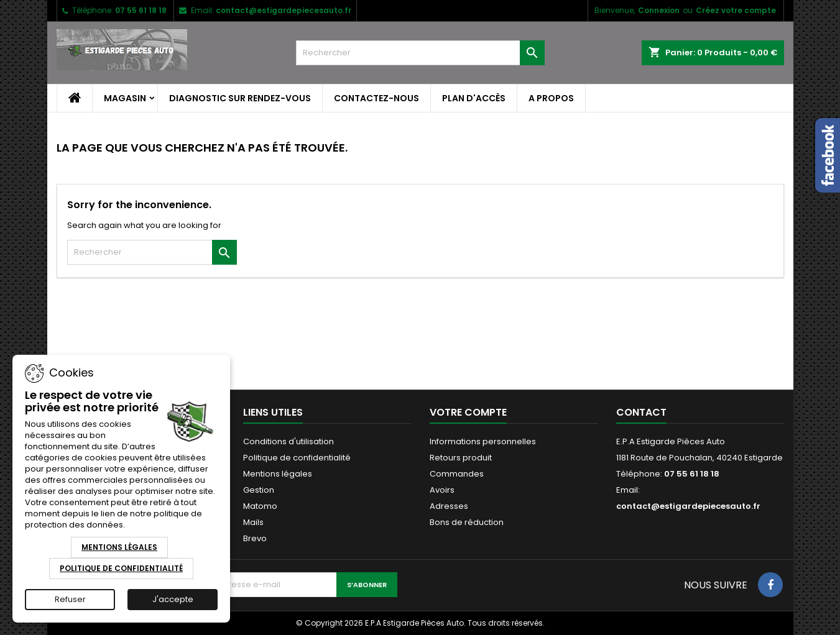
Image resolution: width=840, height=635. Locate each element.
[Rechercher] (420, 53)
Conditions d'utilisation (288, 441)
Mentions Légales (119, 547)
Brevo (255, 538)
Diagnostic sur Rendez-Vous (240, 98)
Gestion (259, 490)
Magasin (125, 98)
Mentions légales (278, 474)
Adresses (449, 506)
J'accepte (173, 599)
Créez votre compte (736, 10)
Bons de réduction (467, 522)
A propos (551, 98)
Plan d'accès (474, 98)
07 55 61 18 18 (141, 10)
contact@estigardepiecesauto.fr (284, 10)
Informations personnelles (483, 441)
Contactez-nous (376, 98)
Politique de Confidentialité (121, 568)
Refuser (70, 599)
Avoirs (442, 490)
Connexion (659, 10)
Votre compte (468, 412)
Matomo (260, 506)
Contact (641, 412)
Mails (253, 522)
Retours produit (461, 458)
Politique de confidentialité (297, 458)
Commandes (457, 474)
